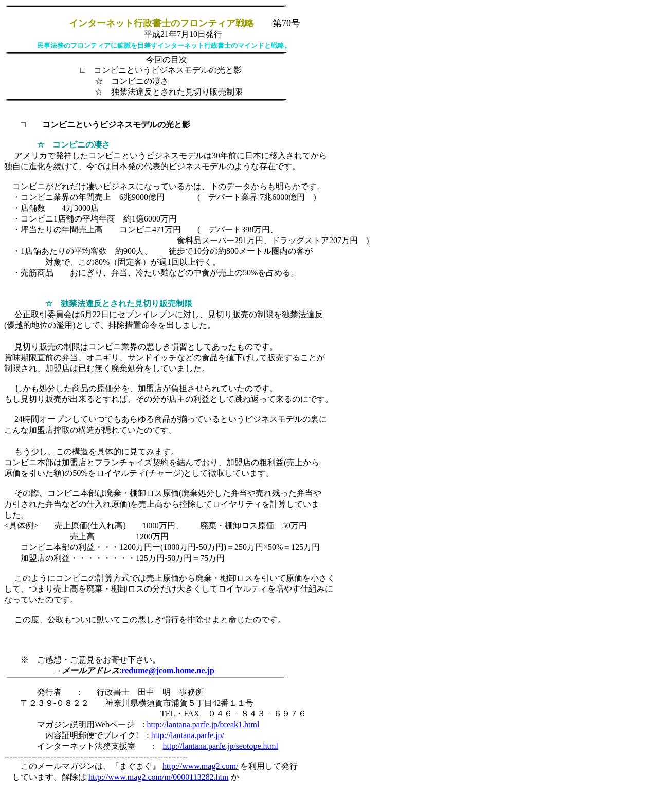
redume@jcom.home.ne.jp (168, 670)
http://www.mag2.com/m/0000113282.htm (159, 777)
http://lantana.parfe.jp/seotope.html (220, 746)
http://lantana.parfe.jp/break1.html (203, 724)
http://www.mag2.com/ (200, 766)
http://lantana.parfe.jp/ (188, 735)
